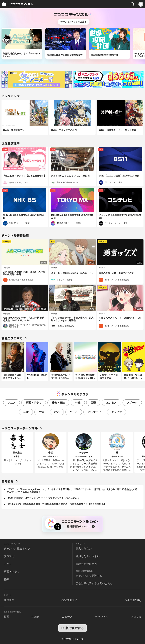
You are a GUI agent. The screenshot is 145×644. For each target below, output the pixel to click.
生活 (41, 412)
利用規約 (9, 600)
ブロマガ (9, 556)
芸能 (26, 412)
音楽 (93, 403)
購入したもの (84, 548)
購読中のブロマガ (86, 564)
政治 (57, 412)
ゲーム (74, 412)
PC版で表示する (72, 628)
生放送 (35, 617)
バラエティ (94, 412)
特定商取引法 (69, 600)
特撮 (78, 403)
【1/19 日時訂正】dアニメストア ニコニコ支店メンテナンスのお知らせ (43, 498)
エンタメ (111, 403)
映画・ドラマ (34, 403)
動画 (6, 617)
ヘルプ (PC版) (133, 600)
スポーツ (132, 403)
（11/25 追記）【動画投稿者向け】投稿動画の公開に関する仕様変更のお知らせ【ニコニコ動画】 (56, 504)
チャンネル (102, 617)
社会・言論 (58, 403)
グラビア (116, 412)
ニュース (67, 617)
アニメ (12, 403)
